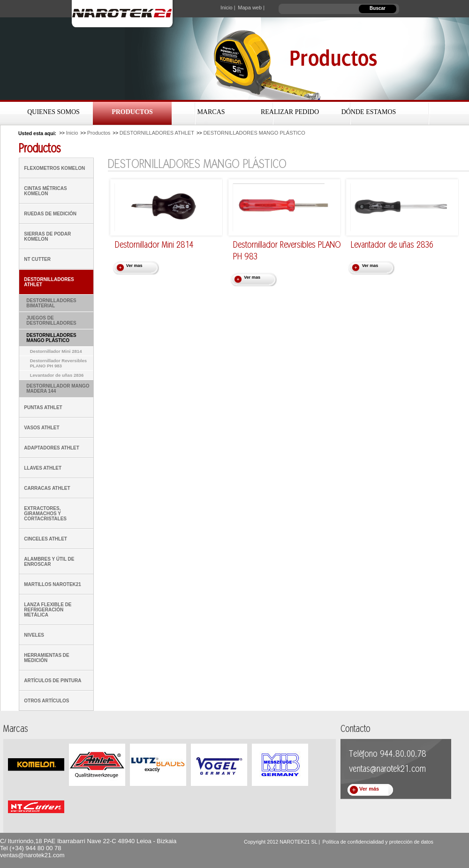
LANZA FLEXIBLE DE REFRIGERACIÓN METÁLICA (48, 610)
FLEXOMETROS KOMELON (54, 168)
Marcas (211, 112)
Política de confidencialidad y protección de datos (378, 842)
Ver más (369, 789)
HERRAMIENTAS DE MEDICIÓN (46, 658)
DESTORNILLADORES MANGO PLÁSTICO (254, 133)
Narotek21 (124, 14)
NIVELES (34, 635)
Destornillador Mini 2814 (56, 351)
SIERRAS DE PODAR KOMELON (47, 236)
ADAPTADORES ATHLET (52, 448)
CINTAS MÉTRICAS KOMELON (45, 191)
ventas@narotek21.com (32, 855)
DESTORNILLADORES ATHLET (157, 133)
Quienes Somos (53, 112)
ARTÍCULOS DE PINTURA (53, 681)
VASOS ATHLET (42, 428)
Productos (132, 112)
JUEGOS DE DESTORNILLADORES (51, 320)
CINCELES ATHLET (45, 539)
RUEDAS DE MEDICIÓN (50, 214)
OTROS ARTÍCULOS (46, 701)
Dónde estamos (369, 112)
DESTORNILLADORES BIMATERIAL (51, 303)
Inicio (72, 133)
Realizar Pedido (290, 112)
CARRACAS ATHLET (47, 488)
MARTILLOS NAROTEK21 (53, 584)
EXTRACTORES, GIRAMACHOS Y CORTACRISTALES (45, 514)
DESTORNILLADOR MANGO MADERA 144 (58, 388)
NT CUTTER (37, 259)
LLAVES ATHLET (43, 468)
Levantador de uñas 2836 (57, 375)
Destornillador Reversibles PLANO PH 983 (59, 363)
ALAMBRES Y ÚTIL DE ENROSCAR (49, 562)
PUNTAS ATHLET (43, 407)
